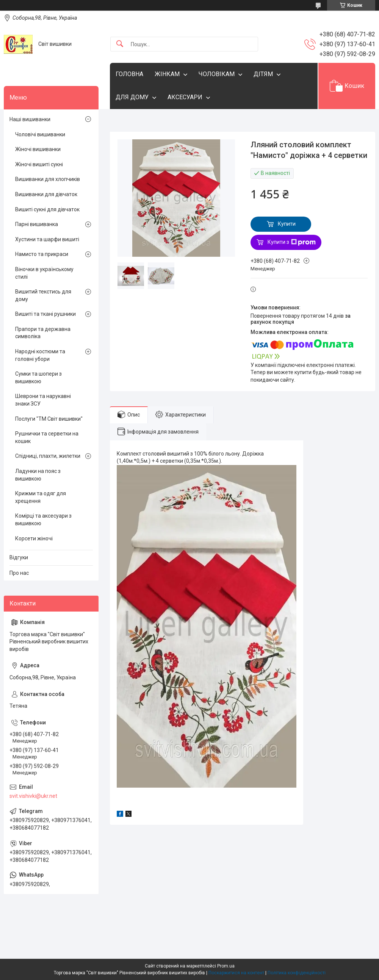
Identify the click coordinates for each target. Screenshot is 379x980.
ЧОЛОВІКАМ (217, 74)
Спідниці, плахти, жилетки (48, 456)
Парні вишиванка (37, 224)
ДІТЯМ (263, 74)
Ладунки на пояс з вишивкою (38, 475)
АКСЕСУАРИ (185, 97)
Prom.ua (226, 966)
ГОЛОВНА (129, 74)
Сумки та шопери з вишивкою (38, 378)
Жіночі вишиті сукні (39, 164)
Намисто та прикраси (42, 254)
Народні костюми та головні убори (40, 355)
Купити (287, 224)
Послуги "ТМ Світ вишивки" (49, 419)
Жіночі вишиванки (38, 149)
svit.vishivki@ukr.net (33, 796)
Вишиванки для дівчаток (46, 194)
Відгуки (19, 557)
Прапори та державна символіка (43, 333)
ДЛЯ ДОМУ (132, 97)
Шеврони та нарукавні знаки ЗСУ (43, 400)
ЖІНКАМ (167, 74)
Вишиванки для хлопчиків (48, 179)
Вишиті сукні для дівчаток (47, 209)
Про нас (19, 573)
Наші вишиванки (30, 119)
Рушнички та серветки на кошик (47, 437)
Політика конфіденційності (297, 973)
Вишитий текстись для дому (43, 295)
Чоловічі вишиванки (40, 134)
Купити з (292, 242)
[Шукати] (120, 44)
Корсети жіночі (34, 538)
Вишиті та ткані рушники (45, 314)
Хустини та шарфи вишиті (47, 239)
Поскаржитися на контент (236, 973)
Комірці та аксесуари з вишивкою (43, 520)
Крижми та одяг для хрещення (41, 497)
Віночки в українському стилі (44, 273)
